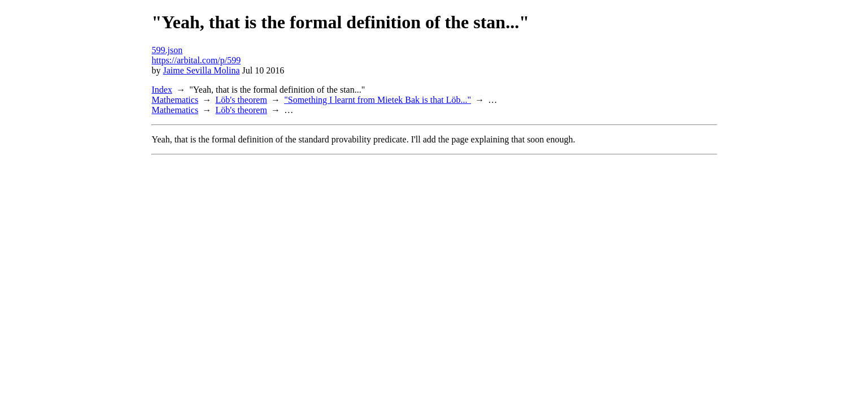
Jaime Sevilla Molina (202, 70)
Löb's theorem (241, 100)
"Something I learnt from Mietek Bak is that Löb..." (378, 100)
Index (162, 90)
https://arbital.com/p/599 (197, 60)
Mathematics (175, 100)
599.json (167, 50)
